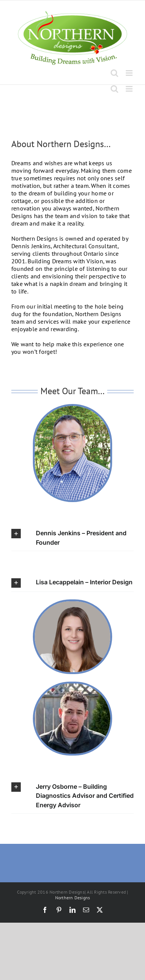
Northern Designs (73, 898)
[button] (72, 538)
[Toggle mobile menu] (130, 73)
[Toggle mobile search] (114, 73)
